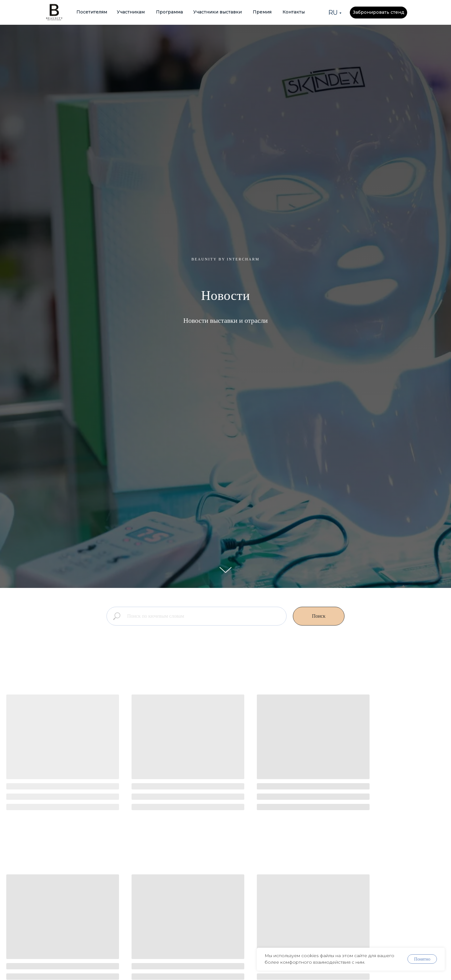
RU (333, 13)
